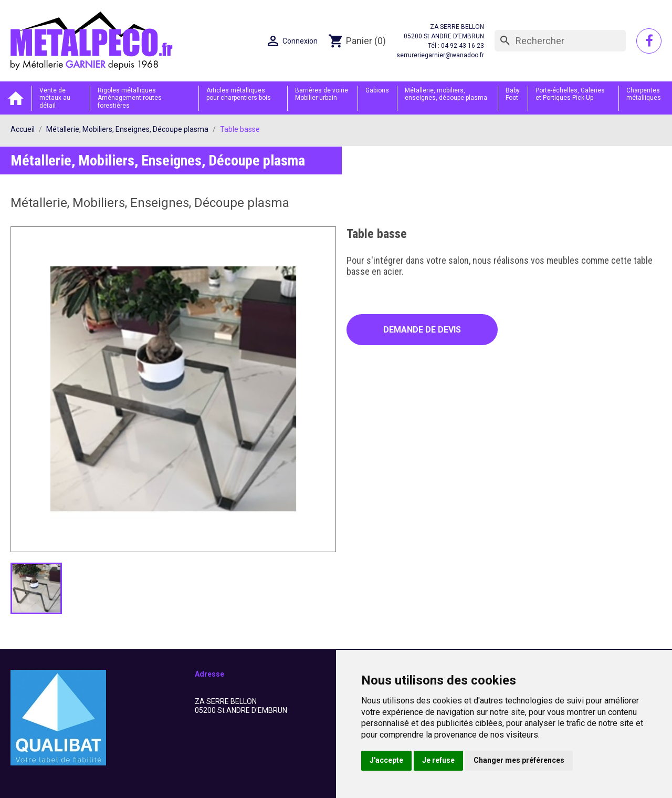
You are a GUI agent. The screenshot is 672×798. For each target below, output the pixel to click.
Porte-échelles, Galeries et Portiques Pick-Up (570, 94)
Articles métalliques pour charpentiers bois (239, 94)
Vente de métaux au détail (55, 98)
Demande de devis (422, 330)
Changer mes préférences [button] (519, 760)
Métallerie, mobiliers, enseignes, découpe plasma (446, 94)
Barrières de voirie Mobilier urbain (322, 94)
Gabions (377, 90)
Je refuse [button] (438, 760)
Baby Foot (513, 94)
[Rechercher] (560, 41)
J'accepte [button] (386, 760)
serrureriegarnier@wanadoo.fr (440, 55)
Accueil (16, 98)
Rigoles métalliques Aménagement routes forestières (130, 98)
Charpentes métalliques (644, 94)
